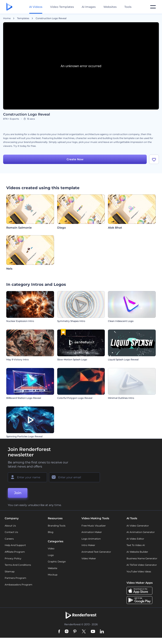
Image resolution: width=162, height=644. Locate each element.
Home (7, 18)
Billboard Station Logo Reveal (24, 398)
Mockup (53, 575)
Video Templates (62, 7)
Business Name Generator (142, 558)
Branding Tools (57, 526)
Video (51, 548)
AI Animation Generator (141, 532)
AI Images (89, 7)
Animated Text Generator (96, 552)
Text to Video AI (136, 545)
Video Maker (89, 558)
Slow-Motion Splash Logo (72, 359)
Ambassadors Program (19, 585)
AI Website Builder (137, 552)
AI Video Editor (135, 539)
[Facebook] (59, 632)
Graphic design (57, 562)
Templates (23, 18)
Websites (110, 7)
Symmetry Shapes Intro (71, 321)
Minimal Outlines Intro (121, 398)
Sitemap (10, 571)
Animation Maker (92, 532)
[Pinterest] (75, 632)
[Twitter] (84, 632)
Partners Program (15, 578)
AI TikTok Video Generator (142, 565)
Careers (9, 539)
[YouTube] (93, 632)
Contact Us (11, 532)
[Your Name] (27, 477)
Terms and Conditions (18, 565)
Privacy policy (13, 558)
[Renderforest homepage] (9, 7)
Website (52, 568)
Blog (51, 532)
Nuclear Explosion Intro (20, 321)
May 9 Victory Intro (18, 359)
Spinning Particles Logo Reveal (24, 436)
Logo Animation (91, 539)
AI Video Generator (138, 526)
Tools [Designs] (128, 7)
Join (18, 493)
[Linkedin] (102, 632)
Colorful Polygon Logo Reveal (75, 398)
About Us (10, 526)
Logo (51, 555)
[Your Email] (74, 477)
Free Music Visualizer (94, 526)
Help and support (15, 545)
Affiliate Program (15, 552)
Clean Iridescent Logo (121, 321)
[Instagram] (67, 632)
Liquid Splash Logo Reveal (123, 359)
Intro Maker (88, 545)
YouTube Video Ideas (139, 571)
